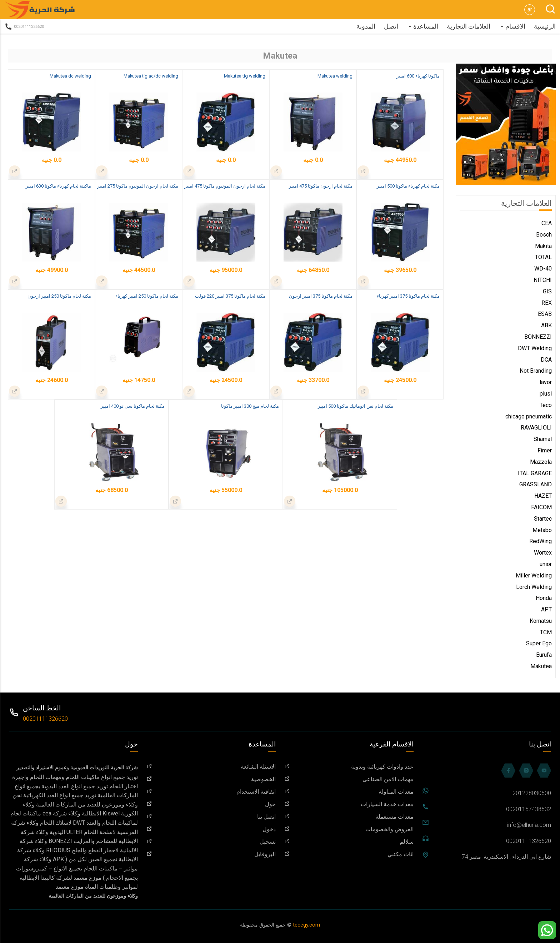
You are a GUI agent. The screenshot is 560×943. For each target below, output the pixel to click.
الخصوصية (211, 779)
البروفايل (211, 854)
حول (211, 804)
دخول (211, 829)
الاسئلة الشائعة (211, 767)
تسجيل (211, 842)
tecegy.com (306, 925)
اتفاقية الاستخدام (211, 792)
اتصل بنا (211, 817)
